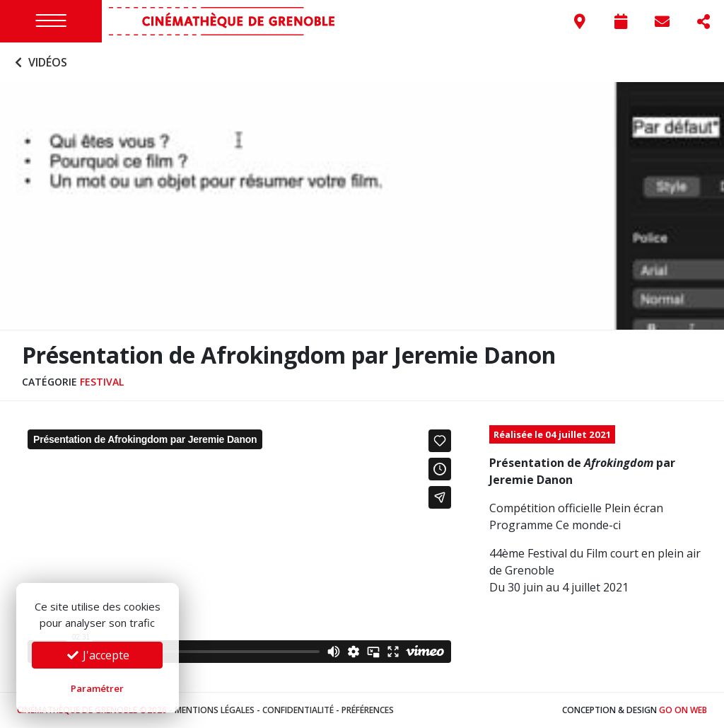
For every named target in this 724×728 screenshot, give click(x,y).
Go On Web (683, 710)
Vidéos (39, 62)
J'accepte (98, 655)
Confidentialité (298, 710)
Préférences (368, 710)
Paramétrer (97, 688)
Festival (102, 382)
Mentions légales (215, 710)
